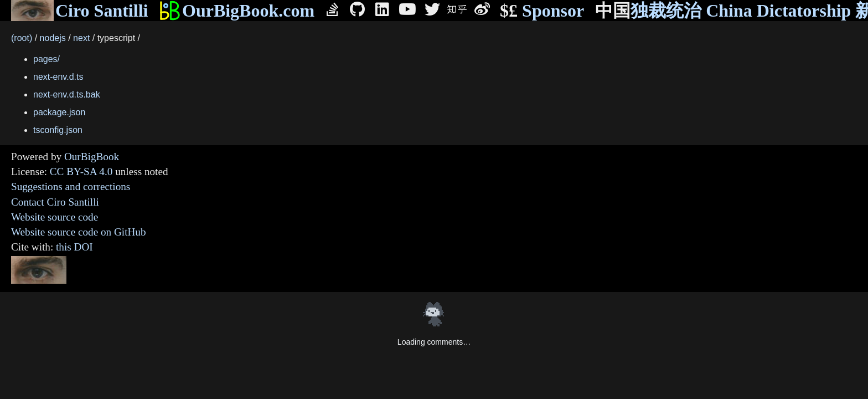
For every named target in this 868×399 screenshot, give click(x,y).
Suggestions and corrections (71, 186)
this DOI (74, 247)
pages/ (46, 59)
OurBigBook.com (237, 11)
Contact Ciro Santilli (55, 202)
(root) (22, 38)
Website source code (55, 217)
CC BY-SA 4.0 (81, 172)
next (81, 38)
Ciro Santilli (79, 11)
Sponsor (542, 11)
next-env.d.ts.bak (67, 94)
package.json (59, 112)
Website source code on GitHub (79, 232)
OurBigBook (92, 157)
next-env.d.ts (58, 77)
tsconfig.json (58, 130)
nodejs (53, 38)
